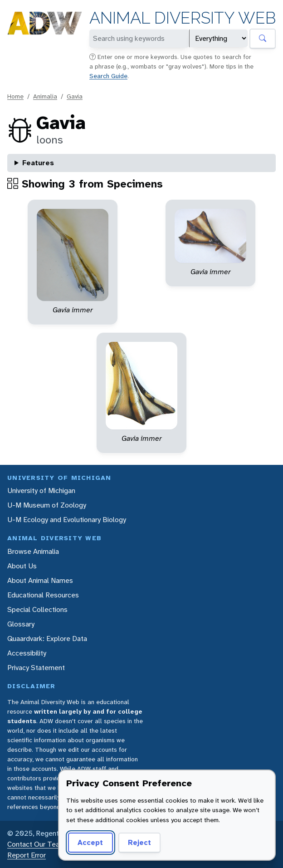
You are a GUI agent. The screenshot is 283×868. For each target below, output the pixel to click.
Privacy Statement (36, 668)
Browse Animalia (33, 551)
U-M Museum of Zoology (47, 505)
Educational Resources (43, 595)
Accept (90, 842)
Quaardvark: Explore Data (47, 639)
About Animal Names (40, 580)
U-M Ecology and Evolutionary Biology (67, 520)
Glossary (21, 624)
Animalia (45, 96)
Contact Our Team (36, 844)
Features (38, 163)
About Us (22, 566)
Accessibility (27, 653)
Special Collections (37, 609)
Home (15, 96)
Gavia (75, 96)
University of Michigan (41, 491)
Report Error (27, 855)
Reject (139, 842)
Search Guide (108, 76)
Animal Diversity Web (183, 18)
